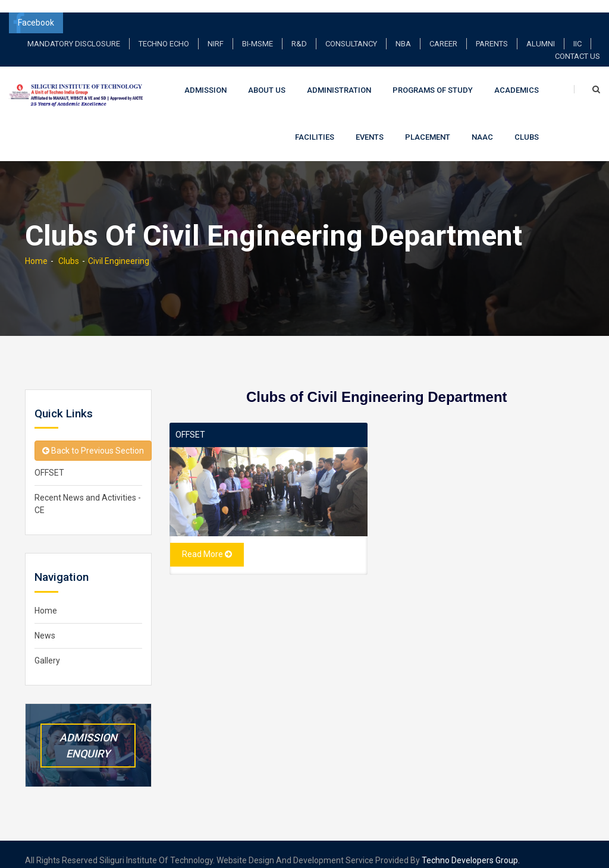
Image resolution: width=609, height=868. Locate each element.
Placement (428, 125)
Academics (517, 78)
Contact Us (577, 44)
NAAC (482, 125)
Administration (339, 78)
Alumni (541, 31)
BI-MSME (258, 31)
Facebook (33, 10)
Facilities (315, 125)
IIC (577, 31)
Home (36, 249)
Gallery (47, 649)
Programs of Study (433, 78)
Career (443, 31)
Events (370, 125)
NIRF (216, 31)
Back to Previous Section (93, 439)
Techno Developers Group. (471, 848)
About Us (267, 78)
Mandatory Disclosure (74, 31)
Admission (205, 78)
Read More (207, 542)
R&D (299, 31)
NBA (403, 31)
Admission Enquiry (88, 733)
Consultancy (351, 31)
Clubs (527, 125)
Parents (492, 31)
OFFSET (190, 422)
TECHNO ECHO (164, 31)
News (45, 624)
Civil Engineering (119, 249)
